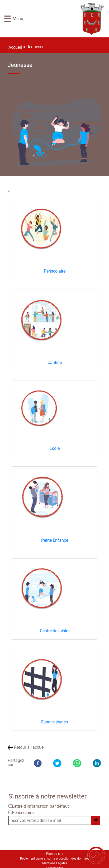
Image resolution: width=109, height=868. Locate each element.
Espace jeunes (54, 722)
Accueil (15, 47)
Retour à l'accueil (30, 747)
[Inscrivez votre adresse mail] (52, 820)
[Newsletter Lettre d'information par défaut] (10, 806)
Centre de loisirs (55, 631)
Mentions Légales (55, 863)
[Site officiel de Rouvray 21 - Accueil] (63, 19)
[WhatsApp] (77, 763)
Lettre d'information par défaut (40, 806)
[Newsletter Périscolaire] (10, 812)
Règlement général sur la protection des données (55, 859)
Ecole (55, 448)
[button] (8, 19)
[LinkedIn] (97, 763)
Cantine (55, 363)
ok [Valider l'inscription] (96, 820)
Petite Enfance (55, 540)
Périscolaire (55, 271)
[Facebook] (38, 763)
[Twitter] (57, 763)
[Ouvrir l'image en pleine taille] (59, 133)
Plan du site (55, 854)
